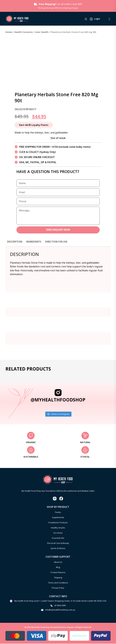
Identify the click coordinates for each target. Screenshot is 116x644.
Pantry (58, 512)
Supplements (58, 518)
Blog (58, 567)
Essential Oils (58, 538)
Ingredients (35, 242)
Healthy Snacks (58, 528)
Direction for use (59, 242)
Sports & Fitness (58, 548)
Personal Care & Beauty (58, 543)
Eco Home (58, 533)
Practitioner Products (58, 523)
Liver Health (42, 32)
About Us (58, 562)
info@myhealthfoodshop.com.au (60, 610)
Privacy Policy (58, 588)
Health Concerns (23, 32)
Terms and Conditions (58, 583)
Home (9, 32)
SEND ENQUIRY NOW (58, 230)
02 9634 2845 (60, 606)
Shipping (58, 578)
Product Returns (58, 572)
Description (15, 242)
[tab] (15, 243)
